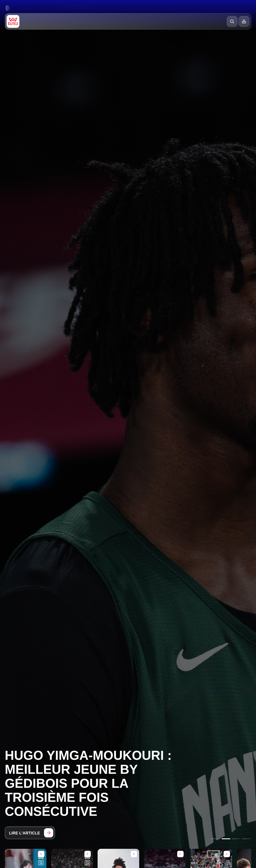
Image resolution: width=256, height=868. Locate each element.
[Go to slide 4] (247, 839)
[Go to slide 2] (226, 839)
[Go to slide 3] (236, 839)
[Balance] (244, 21)
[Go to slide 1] (216, 839)
